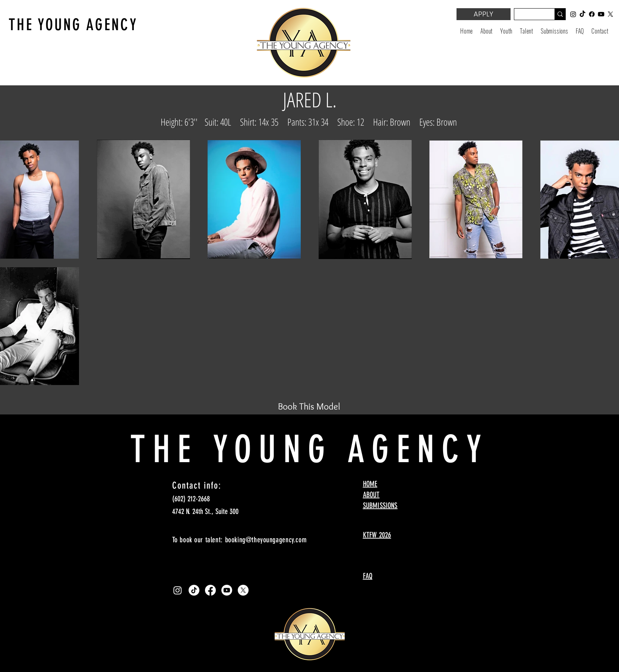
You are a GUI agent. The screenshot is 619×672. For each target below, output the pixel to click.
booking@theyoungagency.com (266, 540)
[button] (506, 31)
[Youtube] (227, 590)
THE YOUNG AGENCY (73, 25)
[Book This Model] (309, 406)
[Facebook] (210, 590)
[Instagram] (178, 590)
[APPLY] (484, 14)
